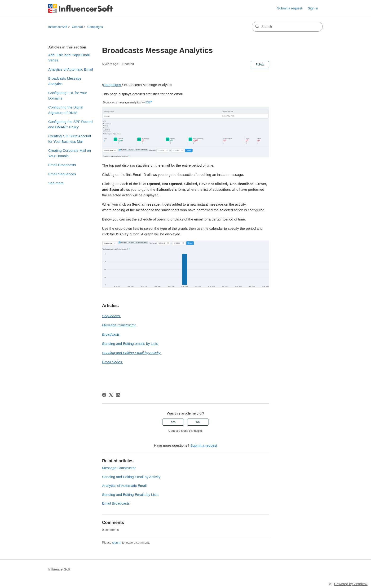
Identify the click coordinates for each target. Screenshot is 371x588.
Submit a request (290, 8)
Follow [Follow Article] (260, 65)
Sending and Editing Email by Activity (131, 477)
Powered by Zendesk (351, 584)
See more (56, 183)
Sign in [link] (313, 8)
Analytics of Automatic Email (71, 69)
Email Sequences (62, 174)
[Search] (287, 27)
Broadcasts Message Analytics (65, 81)
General (77, 27)
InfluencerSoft (58, 27)
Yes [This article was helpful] (173, 422)
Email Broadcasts (62, 165)
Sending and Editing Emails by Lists (130, 495)
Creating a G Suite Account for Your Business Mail (70, 139)
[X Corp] (111, 395)
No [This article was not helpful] (198, 422)
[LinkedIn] (118, 395)
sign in (117, 543)
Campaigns (95, 27)
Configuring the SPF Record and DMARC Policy (71, 124)
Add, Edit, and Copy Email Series (69, 58)
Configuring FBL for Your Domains (68, 95)
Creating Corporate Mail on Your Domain (70, 153)
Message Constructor (119, 468)
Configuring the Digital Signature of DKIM (66, 110)
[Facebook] (104, 395)
